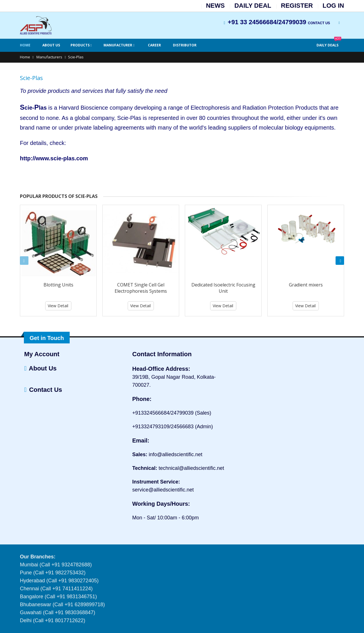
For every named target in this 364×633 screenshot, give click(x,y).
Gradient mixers (306, 285)
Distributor (185, 45)
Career (154, 45)
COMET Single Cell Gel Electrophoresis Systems (141, 288)
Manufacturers (49, 57)
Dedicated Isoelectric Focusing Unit (223, 288)
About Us (51, 45)
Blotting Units (58, 285)
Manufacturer (118, 45)
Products (80, 45)
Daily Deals (329, 43)
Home (25, 45)
